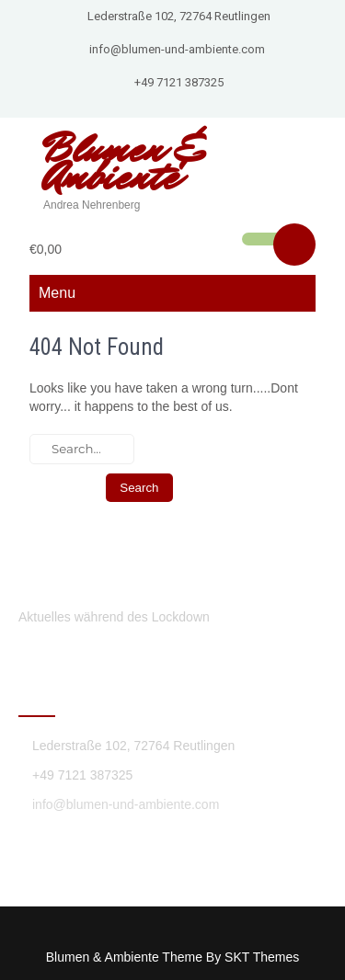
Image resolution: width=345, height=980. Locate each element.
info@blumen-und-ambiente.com (177, 49)
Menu (57, 293)
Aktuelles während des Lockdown (114, 617)
